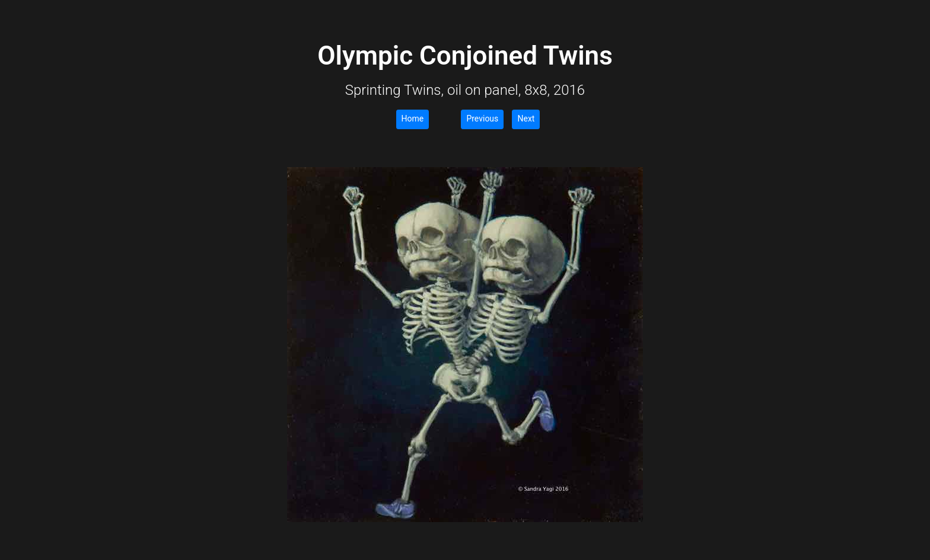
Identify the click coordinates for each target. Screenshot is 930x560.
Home (413, 119)
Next (526, 119)
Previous (482, 119)
